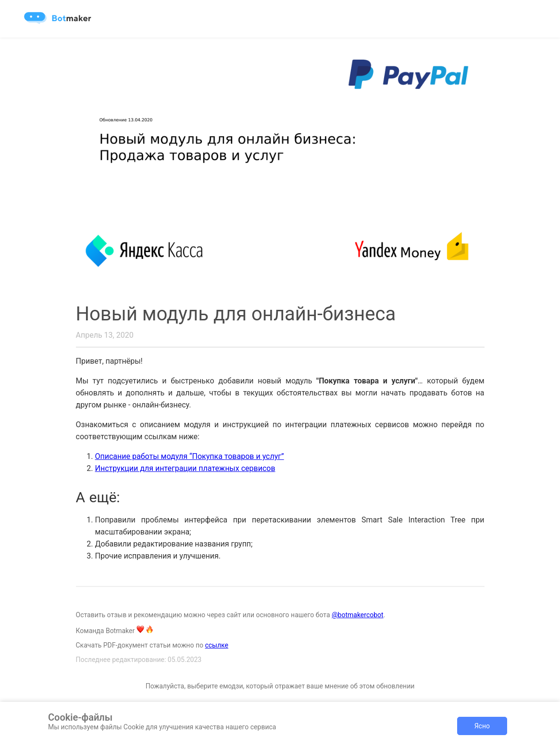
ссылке (217, 645)
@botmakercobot (358, 615)
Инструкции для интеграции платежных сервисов (185, 468)
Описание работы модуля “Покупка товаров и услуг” (190, 456)
